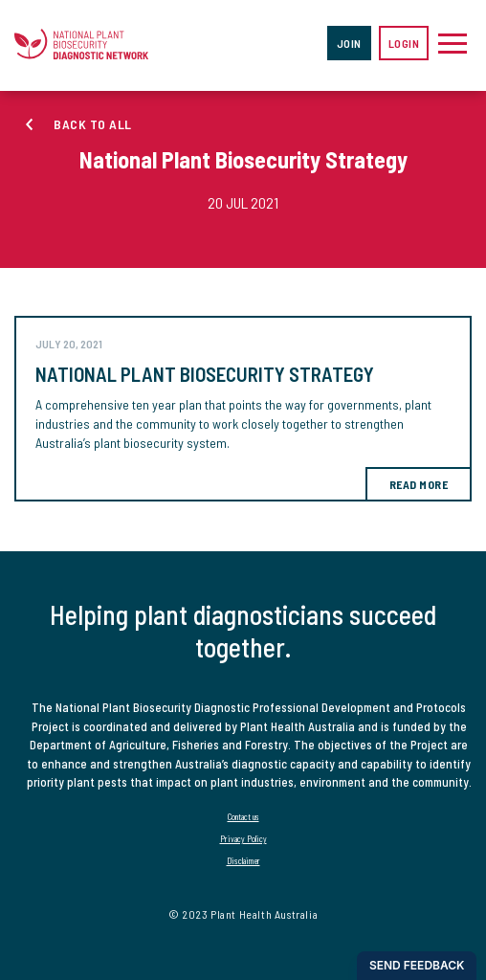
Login (404, 43)
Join (349, 43)
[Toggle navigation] (453, 43)
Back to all (93, 124)
